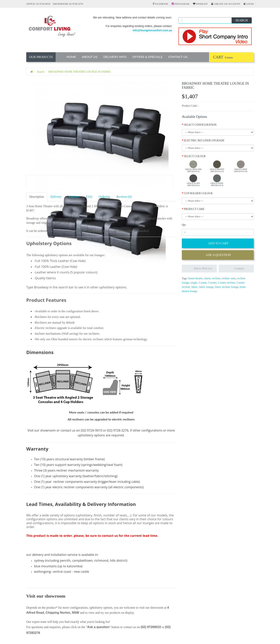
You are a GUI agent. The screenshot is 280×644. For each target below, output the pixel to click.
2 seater (203, 283)
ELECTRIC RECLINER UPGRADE (204, 141)
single (194, 283)
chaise (207, 278)
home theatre (196, 278)
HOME (71, 57)
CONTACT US (178, 57)
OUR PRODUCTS (41, 57)
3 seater (212, 283)
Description (37, 197)
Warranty (74, 197)
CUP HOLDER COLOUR (198, 193)
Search (41, 72)
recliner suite (229, 278)
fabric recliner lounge (227, 287)
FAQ (89, 197)
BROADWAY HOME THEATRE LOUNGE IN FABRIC (80, 72)
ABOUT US (90, 57)
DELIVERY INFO (115, 57)
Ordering (104, 197)
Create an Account (226, 4)
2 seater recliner (226, 283)
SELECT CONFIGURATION (200, 125)
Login (249, 4)
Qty (184, 225)
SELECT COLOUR (195, 156)
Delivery (56, 197)
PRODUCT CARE (194, 209)
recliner (216, 278)
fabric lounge (206, 287)
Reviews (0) (124, 197)
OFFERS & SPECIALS (147, 57)
